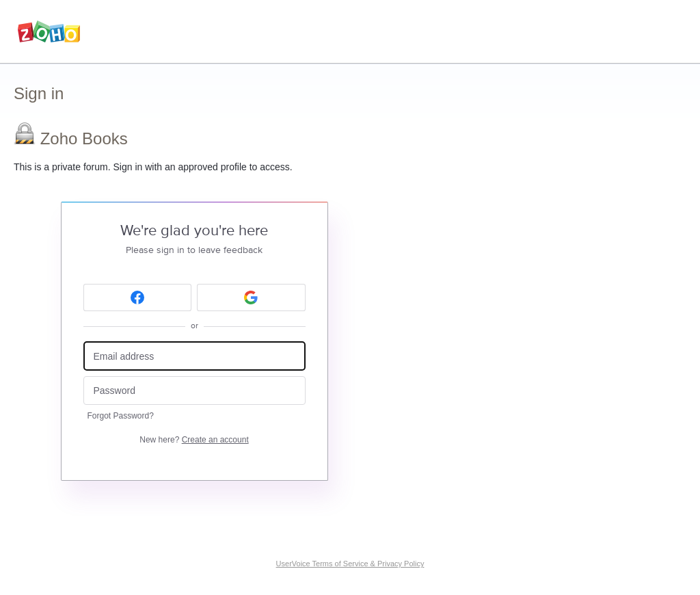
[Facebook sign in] (138, 297)
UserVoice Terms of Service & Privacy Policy (350, 564)
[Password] (194, 391)
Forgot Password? (121, 416)
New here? (194, 440)
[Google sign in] (251, 297)
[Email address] (194, 356)
